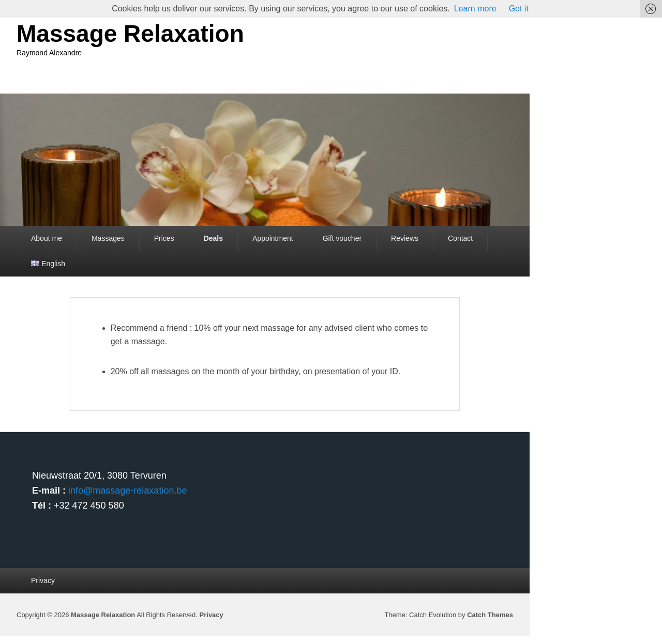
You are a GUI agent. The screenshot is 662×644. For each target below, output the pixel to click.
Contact (460, 238)
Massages (108, 238)
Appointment (273, 238)
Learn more (475, 9)
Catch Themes (490, 615)
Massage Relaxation (130, 34)
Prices (164, 238)
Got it (519, 9)
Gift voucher (342, 238)
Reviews (405, 238)
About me (47, 238)
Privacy (43, 580)
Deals (213, 238)
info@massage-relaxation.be (127, 490)
